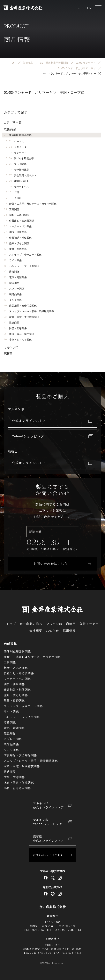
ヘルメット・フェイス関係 (21, 266)
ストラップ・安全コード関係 (23, 255)
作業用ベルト (17, 181)
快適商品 (11, 323)
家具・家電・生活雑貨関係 (21, 317)
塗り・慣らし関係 (16, 243)
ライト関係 (13, 260)
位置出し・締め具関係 (19, 221)
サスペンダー (17, 147)
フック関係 (16, 164)
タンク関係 (13, 300)
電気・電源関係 (15, 277)
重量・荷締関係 (15, 249)
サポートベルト (19, 187)
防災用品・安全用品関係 (20, 306)
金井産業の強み (31, 624)
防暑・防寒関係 (15, 328)
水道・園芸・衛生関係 (19, 334)
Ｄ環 (12, 192)
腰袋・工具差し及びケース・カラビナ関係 (30, 204)
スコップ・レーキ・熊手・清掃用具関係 (29, 311)
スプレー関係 (14, 289)
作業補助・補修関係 (18, 238)
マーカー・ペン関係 (18, 226)
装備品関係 (13, 294)
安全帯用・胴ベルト (21, 175)
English (89, 8)
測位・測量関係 (15, 232)
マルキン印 (11, 347)
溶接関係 (11, 272)
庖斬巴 (8, 354)
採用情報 (69, 631)
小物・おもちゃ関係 (18, 340)
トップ (11, 624)
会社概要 (36, 631)
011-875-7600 (42, 953)
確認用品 (11, 283)
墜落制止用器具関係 (18, 135)
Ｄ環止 (14, 198)
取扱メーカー (89, 624)
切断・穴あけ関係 (16, 215)
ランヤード (16, 153)
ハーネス (15, 141)
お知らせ (53, 631)
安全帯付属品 (17, 170)
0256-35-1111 (52, 543)
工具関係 (11, 209)
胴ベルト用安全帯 (20, 158)
